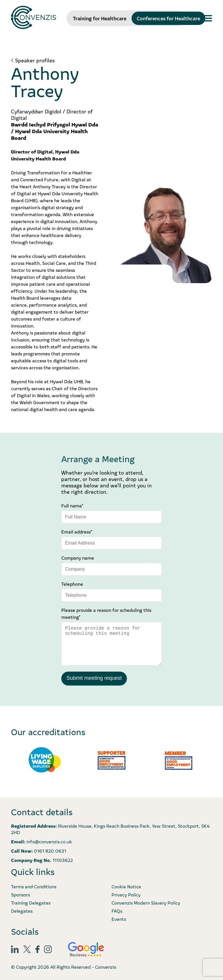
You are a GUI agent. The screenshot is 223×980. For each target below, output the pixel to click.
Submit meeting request (94, 678)
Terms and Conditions (34, 886)
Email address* (77, 531)
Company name (78, 558)
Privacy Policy (126, 894)
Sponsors (20, 894)
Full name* (72, 505)
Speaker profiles (35, 60)
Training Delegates (31, 903)
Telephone (72, 584)
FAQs (117, 911)
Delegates (22, 911)
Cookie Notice (126, 886)
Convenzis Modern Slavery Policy (146, 903)
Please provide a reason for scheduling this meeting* (106, 613)
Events (119, 919)
